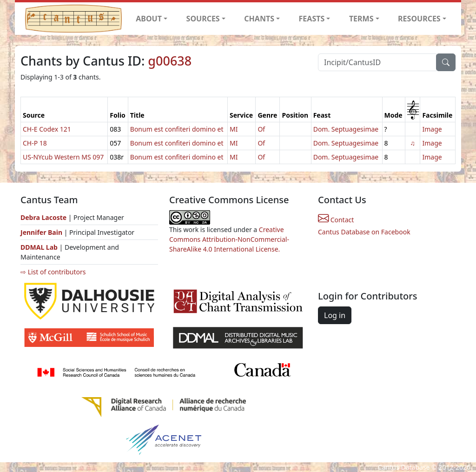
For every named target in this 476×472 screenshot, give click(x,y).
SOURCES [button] (203, 19)
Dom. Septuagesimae (346, 129)
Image (432, 129)
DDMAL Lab (39, 247)
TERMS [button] (361, 19)
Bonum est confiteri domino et (177, 129)
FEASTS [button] (312, 19)
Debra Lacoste (43, 217)
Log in (335, 315)
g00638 (170, 61)
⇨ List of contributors (53, 272)
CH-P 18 (35, 143)
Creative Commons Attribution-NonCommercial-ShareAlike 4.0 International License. (229, 239)
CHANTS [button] (259, 19)
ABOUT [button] (149, 19)
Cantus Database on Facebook (364, 232)
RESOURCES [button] (419, 19)
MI (234, 129)
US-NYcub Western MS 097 (63, 157)
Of (261, 129)
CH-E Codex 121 (47, 129)
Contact (336, 220)
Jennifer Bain (42, 232)
